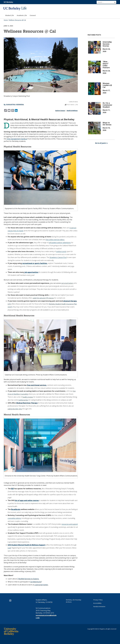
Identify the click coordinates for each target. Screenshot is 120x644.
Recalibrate (16, 509)
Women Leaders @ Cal (107, 85)
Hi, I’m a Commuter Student (107, 105)
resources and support (70, 524)
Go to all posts (101, 143)
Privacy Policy (98, 600)
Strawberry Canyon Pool (58, 257)
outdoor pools (61, 251)
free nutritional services (37, 385)
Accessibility (97, 603)
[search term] (106, 2)
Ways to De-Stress (107, 124)
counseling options (14, 518)
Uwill (9, 548)
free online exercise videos (55, 240)
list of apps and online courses (27, 500)
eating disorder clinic (15, 409)
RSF (12, 489)
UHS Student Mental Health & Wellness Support (27, 545)
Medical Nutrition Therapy (27, 403)
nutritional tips (23, 400)
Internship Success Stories (107, 44)
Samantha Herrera (15, 105)
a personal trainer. (41, 585)
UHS (9, 304)
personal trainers (67, 283)
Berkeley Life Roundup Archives (74, 601)
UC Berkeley (8, 2)
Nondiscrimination (99, 606)
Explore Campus (60, 111)
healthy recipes (28, 397)
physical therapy (70, 301)
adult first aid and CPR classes (43, 298)
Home (6, 20)
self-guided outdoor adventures (60, 243)
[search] (115, 2)
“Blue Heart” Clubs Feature (106, 64)
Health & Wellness (72, 111)
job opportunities (31, 272)
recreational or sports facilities (35, 263)
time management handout (17, 139)
